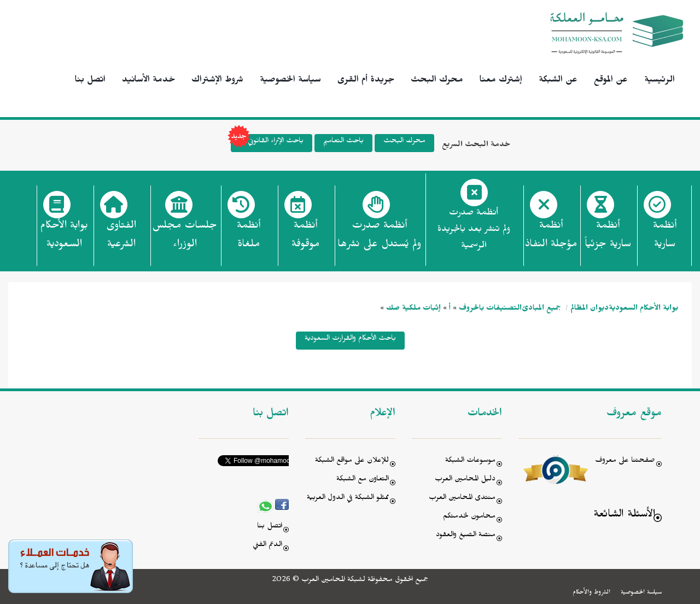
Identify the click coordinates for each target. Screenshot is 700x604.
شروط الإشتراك (217, 81)
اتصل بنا (90, 81)
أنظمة (665, 238)
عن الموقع (611, 81)
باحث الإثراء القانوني (267, 143)
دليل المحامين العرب (465, 480)
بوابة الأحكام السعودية (643, 309)
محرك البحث (437, 81)
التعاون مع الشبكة (363, 480)
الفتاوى (121, 238)
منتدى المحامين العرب (462, 499)
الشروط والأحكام (591, 593)
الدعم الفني (267, 546)
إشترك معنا (501, 81)
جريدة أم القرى (366, 81)
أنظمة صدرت (379, 238)
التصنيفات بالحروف (490, 309)
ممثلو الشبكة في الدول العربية (348, 499)
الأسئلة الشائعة (624, 516)
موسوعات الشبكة (470, 461)
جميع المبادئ (541, 309)
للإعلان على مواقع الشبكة (352, 461)
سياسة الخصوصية (290, 81)
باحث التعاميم (343, 142)
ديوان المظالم (590, 309)
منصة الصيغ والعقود (466, 536)
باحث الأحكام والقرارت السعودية (350, 339)
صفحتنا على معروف (625, 461)
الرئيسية (660, 81)
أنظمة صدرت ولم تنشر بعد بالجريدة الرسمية (474, 231)
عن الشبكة (558, 81)
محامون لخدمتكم (469, 517)
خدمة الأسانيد (148, 81)
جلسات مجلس (185, 238)
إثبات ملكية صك (413, 309)
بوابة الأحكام (64, 238)
